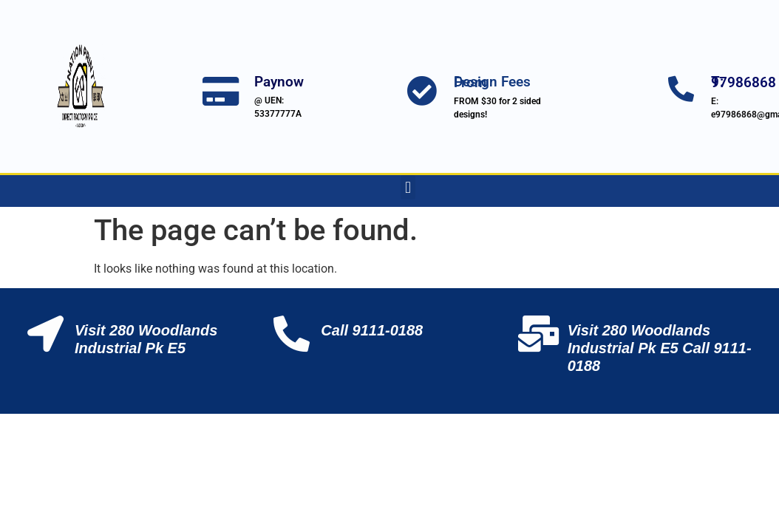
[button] (408, 187)
